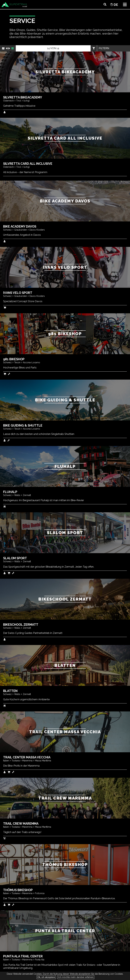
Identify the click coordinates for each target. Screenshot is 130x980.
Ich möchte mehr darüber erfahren (76, 977)
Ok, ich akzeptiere (46, 977)
